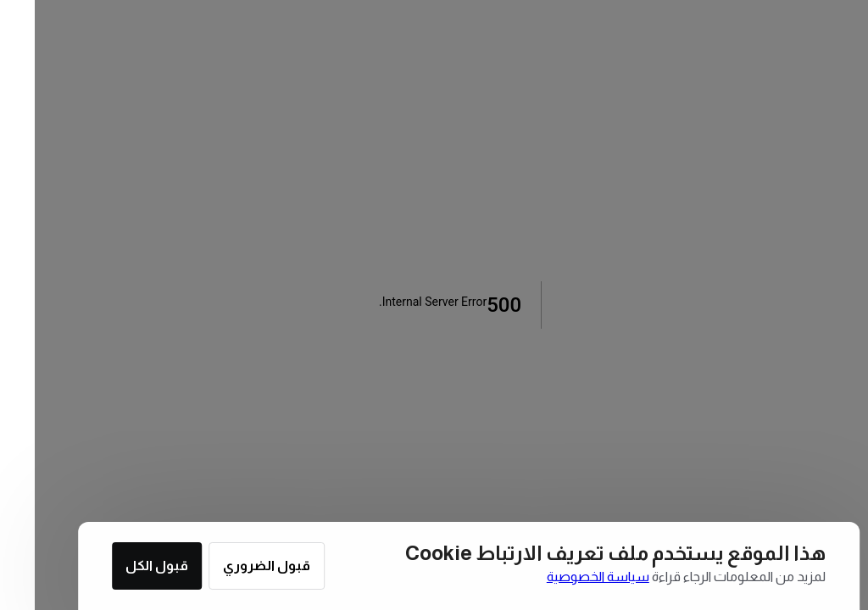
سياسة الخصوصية (563, 577)
